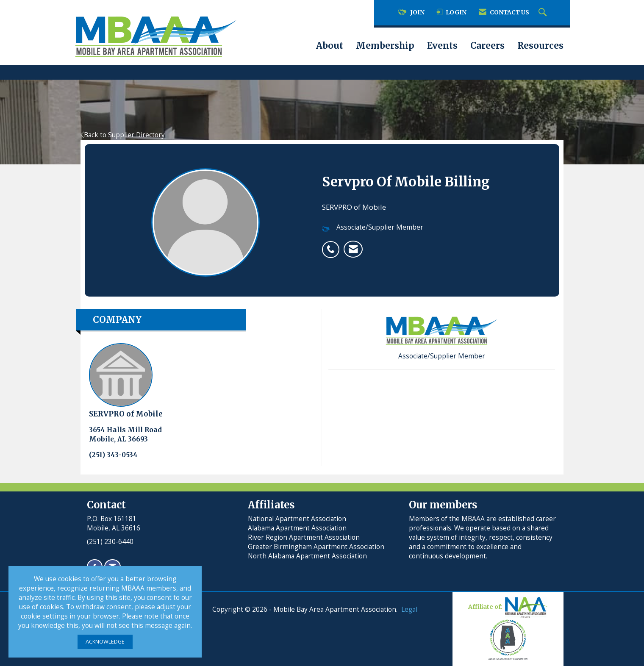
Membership (385, 46)
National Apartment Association (297, 519)
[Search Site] (544, 13)
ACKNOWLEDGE (105, 642)
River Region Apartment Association (304, 537)
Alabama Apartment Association (297, 528)
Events (442, 46)
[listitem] (333, 245)
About (330, 46)
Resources (540, 46)
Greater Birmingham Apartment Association (316, 547)
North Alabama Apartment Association (308, 556)
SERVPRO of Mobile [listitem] (126, 381)
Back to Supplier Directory (123, 135)
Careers (487, 46)
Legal (409, 609)
